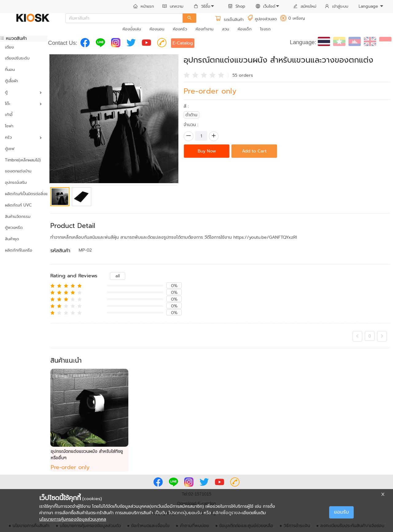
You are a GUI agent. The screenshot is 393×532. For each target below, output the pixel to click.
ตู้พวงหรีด (14, 227)
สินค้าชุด (12, 239)
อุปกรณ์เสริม (16, 182)
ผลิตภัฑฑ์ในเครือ (19, 250)
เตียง (9, 47)
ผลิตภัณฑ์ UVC (18, 205)
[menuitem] (144, 7)
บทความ (173, 6)
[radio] (187, 75)
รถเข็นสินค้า (229, 19)
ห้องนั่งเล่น (132, 29)
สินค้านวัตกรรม (18, 216)
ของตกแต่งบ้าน (18, 171)
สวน (226, 29)
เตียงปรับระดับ (17, 58)
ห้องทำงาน (204, 29)
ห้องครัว (180, 29)
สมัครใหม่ (305, 6)
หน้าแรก (144, 6)
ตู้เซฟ (10, 149)
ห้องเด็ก (245, 29)
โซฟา (9, 126)
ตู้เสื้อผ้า (11, 81)
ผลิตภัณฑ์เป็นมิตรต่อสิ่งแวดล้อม (24, 194)
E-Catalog (183, 43)
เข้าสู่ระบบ (337, 6)
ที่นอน (10, 69)
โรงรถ (265, 29)
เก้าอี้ (9, 115)
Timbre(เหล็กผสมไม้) (23, 160)
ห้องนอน (157, 29)
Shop (237, 6)
